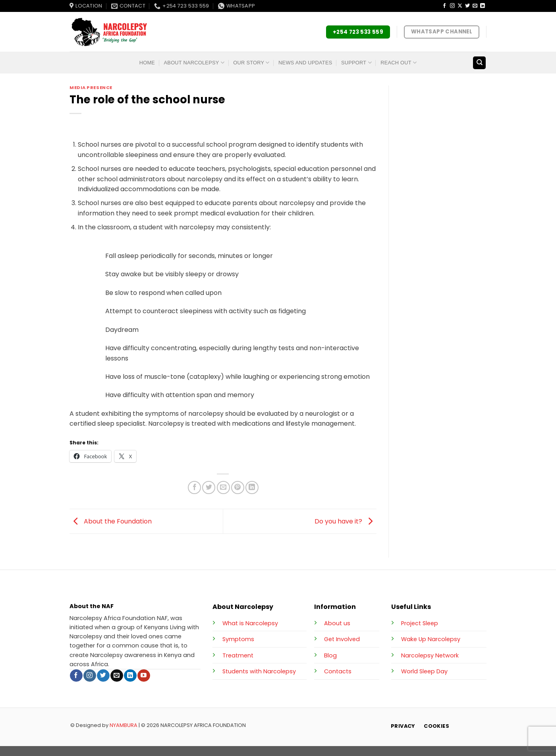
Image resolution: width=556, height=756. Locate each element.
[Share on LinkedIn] (252, 488)
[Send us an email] (475, 6)
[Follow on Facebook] (444, 6)
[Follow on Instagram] (452, 6)
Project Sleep (420, 623)
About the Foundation (111, 521)
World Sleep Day (424, 671)
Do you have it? (346, 521)
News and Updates (305, 63)
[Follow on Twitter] (467, 6)
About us (337, 623)
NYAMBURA (124, 725)
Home (147, 63)
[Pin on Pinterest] (238, 488)
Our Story (251, 63)
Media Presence (91, 87)
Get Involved (342, 639)
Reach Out (399, 63)
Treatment (238, 655)
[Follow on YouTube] (144, 676)
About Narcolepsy (194, 63)
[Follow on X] (460, 6)
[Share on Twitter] (209, 488)
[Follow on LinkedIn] (483, 6)
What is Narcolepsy (250, 623)
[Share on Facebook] (194, 488)
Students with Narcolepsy (259, 671)
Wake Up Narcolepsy (431, 639)
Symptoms (238, 639)
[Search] (479, 63)
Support (356, 63)
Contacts (338, 671)
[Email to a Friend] (223, 488)
